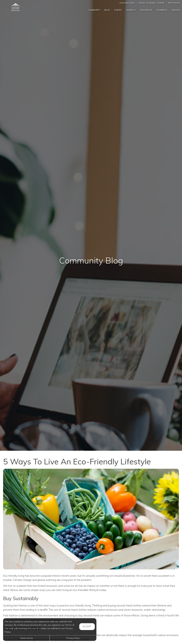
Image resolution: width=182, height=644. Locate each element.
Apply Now (174, 3)
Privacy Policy (73, 638)
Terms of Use (26, 638)
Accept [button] (87, 626)
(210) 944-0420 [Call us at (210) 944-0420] (127, 3)
